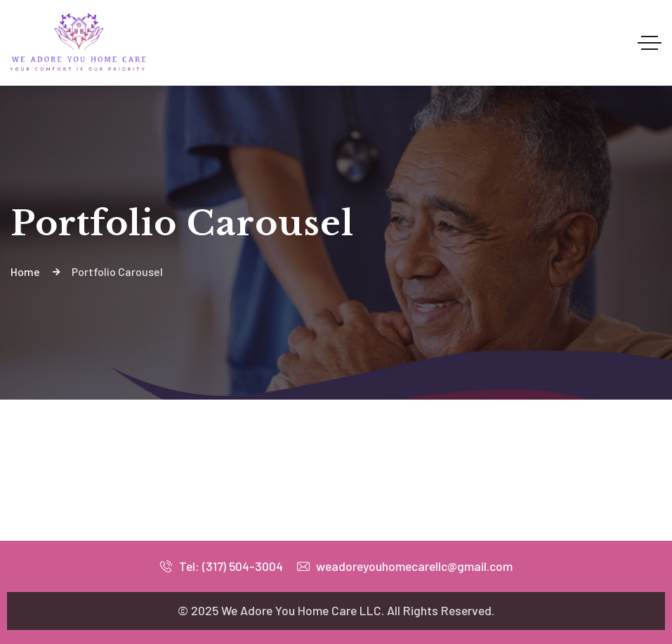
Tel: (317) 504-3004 (222, 566)
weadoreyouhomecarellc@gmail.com (405, 566)
